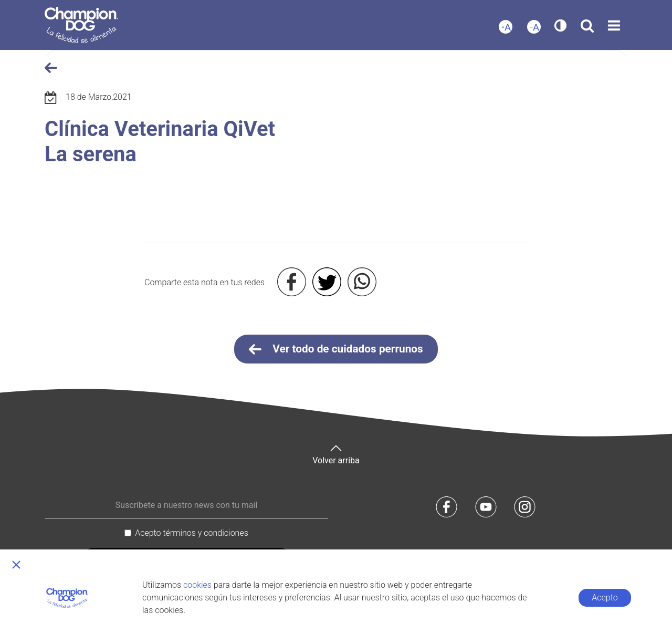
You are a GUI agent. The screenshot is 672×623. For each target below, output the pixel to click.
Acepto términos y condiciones (192, 533)
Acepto (605, 598)
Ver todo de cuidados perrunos (336, 349)
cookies (197, 585)
